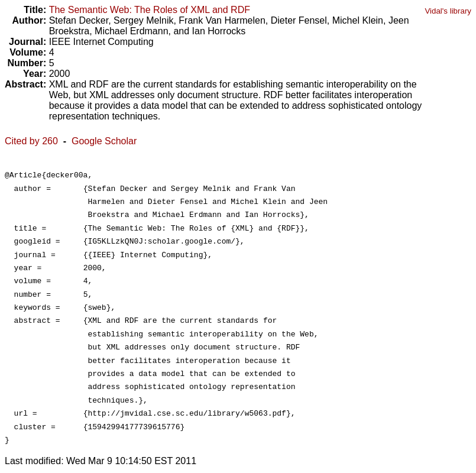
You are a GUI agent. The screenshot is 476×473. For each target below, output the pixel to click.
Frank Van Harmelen (222, 20)
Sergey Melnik (143, 20)
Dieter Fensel (299, 20)
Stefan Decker (79, 20)
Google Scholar (104, 141)
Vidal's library (448, 11)
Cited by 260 (31, 141)
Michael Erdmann (132, 31)
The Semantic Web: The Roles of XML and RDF (150, 10)
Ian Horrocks (219, 31)
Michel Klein (358, 20)
